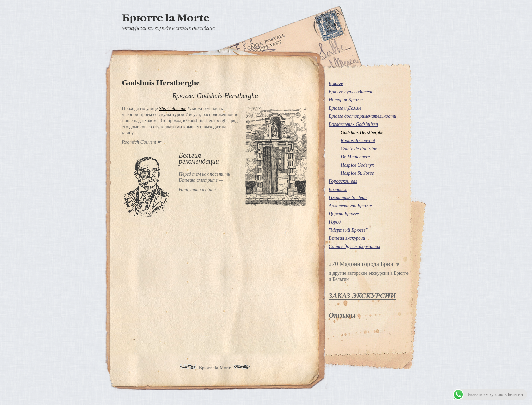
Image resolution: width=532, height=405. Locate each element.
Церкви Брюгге (344, 214)
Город (335, 222)
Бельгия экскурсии (347, 238)
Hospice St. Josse (357, 173)
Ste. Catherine (173, 108)
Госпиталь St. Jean (348, 198)
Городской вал (343, 181)
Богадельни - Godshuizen (353, 124)
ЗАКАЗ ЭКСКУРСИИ (362, 296)
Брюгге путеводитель (351, 92)
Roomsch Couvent (358, 141)
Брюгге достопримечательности (363, 116)
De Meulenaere (355, 157)
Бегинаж (338, 189)
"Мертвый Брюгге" (348, 230)
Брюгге (336, 84)
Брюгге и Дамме (345, 108)
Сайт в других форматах (354, 246)
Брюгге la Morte (215, 368)
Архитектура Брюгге (350, 206)
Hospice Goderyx (357, 165)
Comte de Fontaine (359, 149)
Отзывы (342, 315)
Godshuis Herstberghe (362, 132)
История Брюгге (346, 100)
